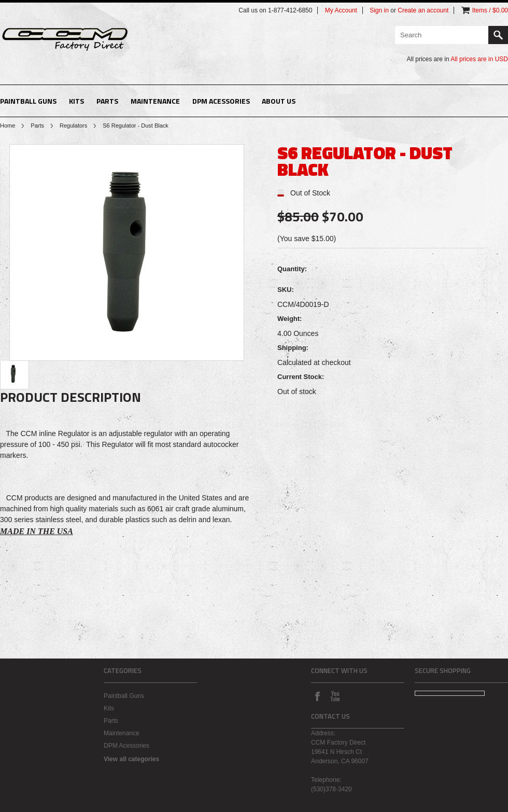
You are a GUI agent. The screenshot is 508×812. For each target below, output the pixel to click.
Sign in (379, 10)
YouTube (335, 696)
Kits (76, 101)
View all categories (131, 759)
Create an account (423, 10)
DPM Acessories (221, 101)
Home (8, 125)
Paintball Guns (28, 101)
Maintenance (155, 101)
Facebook (317, 696)
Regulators (73, 125)
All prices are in (479, 59)
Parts (107, 101)
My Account (341, 10)
